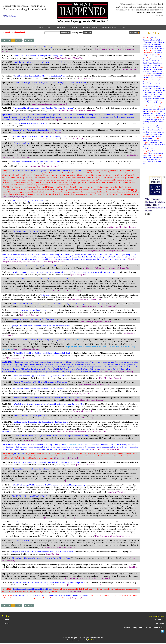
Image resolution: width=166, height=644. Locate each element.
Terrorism (69, 58)
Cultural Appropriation (157, 59)
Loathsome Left (129, 49)
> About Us (159, 620)
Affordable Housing (149, 42)
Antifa (145, 46)
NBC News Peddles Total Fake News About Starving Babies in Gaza (39, 76)
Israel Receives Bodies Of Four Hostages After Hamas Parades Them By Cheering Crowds (47, 170)
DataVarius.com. (94, 640)
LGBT (149, 117)
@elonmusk (46, 295)
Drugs (155, 65)
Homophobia (147, 101)
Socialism (157, 140)
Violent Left (7, 72)
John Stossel (161, 109)
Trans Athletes (41, 262)
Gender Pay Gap (159, 90)
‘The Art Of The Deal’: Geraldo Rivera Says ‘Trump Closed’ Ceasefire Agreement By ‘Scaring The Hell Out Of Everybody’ (60, 304)
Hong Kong (157, 101)
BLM (149, 48)
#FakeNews (6, 431)
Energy (152, 69)
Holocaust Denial (158, 99)
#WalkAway (147, 38)
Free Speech (112, 49)
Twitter (123, 27)
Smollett (151, 140)
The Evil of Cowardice (21, 540)
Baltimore (151, 46)
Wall (148, 159)
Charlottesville (147, 53)
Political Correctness (149, 128)
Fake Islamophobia (149, 78)
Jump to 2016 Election (90, 27)
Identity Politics (148, 103)
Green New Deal (158, 92)
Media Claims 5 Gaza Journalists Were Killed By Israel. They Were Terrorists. (42, 339)
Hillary (159, 96)
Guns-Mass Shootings (150, 94)
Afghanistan (161, 42)
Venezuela (62, 262)
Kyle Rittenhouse (156, 113)
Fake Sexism (81, 578)
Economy (160, 67)
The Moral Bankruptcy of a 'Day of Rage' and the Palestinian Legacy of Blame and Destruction (50, 82)
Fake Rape (155, 80)
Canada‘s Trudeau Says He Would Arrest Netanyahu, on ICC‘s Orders (41, 382)
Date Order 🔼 (135, 33)
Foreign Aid (157, 88)
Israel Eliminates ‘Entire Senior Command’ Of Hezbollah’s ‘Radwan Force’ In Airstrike (47, 462)
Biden (77, 400)
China (155, 53)
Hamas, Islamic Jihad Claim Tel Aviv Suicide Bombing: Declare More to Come (41, 558)
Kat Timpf (146, 111)
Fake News (83, 78)
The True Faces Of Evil (22, 143)
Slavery (145, 140)
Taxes (156, 145)
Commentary (74, 27)
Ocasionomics (147, 126)
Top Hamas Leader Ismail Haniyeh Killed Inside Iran (32, 589)
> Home (5, 620)
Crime (153, 57)
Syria (122, 371)
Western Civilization (149, 161)
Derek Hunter (157, 63)
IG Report (157, 103)
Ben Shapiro (6, 157)
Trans (33, 262)
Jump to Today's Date (109, 27)
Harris (83, 400)
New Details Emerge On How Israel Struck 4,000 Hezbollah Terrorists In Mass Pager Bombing (49, 485)
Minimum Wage (151, 119)
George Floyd (147, 92)
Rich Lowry (153, 134)
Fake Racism (83, 431)
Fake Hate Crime (98, 449)
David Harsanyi (148, 61)
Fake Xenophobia (154, 82)
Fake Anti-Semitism (75, 300)
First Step (153, 84)
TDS (160, 145)
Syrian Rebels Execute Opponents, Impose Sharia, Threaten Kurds (39, 376)
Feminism (146, 84)
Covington (146, 57)
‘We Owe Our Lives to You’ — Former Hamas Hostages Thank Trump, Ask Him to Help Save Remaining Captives (57, 114)
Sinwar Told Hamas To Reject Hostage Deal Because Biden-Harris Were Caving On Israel (47, 397)
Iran (102, 371)
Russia (117, 371)
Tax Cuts (150, 145)
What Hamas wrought (22, 362)
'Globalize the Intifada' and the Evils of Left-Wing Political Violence (40, 62)
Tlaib (145, 149)
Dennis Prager (147, 63)
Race (150, 130)
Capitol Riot (157, 50)
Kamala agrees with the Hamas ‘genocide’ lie (31, 415)
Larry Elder (151, 115)
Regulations (147, 132)
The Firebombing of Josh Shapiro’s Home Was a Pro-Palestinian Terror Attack (43, 108)
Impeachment (147, 107)
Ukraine (154, 151)
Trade (149, 149)
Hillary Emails (147, 99)
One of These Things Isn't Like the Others (29, 201)
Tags (49, 27)
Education (146, 69)
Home (41, 27)
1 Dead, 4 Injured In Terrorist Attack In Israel (30, 123)
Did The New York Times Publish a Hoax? (29, 444)
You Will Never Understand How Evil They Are (30, 496)
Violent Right (147, 157)
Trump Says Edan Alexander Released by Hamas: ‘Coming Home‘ (39, 56)
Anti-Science (147, 44)
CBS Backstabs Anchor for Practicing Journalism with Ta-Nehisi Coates (41, 422)
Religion (112, 250)
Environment (147, 71)
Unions (150, 153)
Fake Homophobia (157, 76)
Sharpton (151, 138)
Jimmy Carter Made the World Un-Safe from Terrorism (33, 319)
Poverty (145, 130)
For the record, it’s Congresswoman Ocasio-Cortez (152, 86)
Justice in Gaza (19, 453)
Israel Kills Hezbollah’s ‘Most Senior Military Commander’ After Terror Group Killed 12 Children (51, 595)
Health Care (152, 96)
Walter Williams (155, 159)
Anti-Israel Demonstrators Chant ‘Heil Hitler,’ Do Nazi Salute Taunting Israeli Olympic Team (49, 582)
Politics (100, 322)
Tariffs (145, 145)
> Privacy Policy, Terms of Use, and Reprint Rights (144, 627)
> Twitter (5, 623)
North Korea (154, 122)
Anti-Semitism (101, 49)
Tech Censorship (152, 147)
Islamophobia (147, 109)
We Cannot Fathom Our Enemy (26, 231)
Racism (155, 130)
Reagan (160, 130)
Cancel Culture (62, 431)
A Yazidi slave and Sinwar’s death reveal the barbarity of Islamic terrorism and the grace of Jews (49, 404)
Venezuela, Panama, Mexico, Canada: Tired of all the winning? (36, 254)
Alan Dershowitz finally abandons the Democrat (31, 522)
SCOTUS (161, 136)
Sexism (145, 138)
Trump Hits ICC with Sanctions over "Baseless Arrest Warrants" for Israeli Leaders (43, 279)
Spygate (145, 142)
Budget (154, 48)
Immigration (93, 250)
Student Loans (153, 142)
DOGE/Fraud (147, 65)
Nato (159, 119)
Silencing (5, 51)
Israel (120, 49)
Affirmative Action (156, 40)
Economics (152, 67)
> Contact (160, 623)
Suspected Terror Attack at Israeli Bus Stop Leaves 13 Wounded (37, 130)
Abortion (146, 40)
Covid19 (157, 55)
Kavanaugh (154, 111)
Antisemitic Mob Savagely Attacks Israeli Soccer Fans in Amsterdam (39, 389)
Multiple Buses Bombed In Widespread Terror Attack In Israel (37, 161)
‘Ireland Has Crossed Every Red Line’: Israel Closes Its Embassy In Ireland (42, 353)
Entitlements (159, 69)
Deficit (160, 61)
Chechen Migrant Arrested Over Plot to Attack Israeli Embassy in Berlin (41, 136)
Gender (151, 90)
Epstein (154, 71)
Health (145, 96)
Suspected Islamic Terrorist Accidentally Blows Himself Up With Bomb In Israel (43, 552)
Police (159, 126)
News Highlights (60, 27)
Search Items (65, 33)
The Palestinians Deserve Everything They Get (30, 310)
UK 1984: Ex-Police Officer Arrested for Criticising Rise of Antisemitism (41, 47)
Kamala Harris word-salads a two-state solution (31, 469)
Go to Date (87, 33)
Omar (155, 126)
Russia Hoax (147, 136)
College (98, 268)
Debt (155, 61)
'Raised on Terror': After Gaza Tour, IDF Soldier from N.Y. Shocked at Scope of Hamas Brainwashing (52, 436)
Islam (57, 58)
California (160, 48)
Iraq (157, 107)
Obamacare (153, 124)
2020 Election (156, 38)
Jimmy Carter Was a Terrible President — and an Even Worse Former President (42, 326)
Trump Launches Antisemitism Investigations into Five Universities (38, 266)
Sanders (154, 136)
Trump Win (78, 58)
